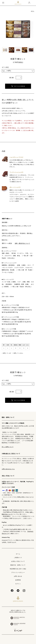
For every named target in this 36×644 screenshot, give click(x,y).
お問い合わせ (18, 576)
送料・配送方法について (22, 243)
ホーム (18, 554)
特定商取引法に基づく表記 (18, 569)
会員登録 (18, 580)
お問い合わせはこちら (8, 469)
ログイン (18, 584)
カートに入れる (18, 86)
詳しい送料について (8, 447)
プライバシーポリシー (18, 572)
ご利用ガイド (18, 558)
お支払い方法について (18, 561)
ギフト (33, 11)
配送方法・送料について (18, 565)
